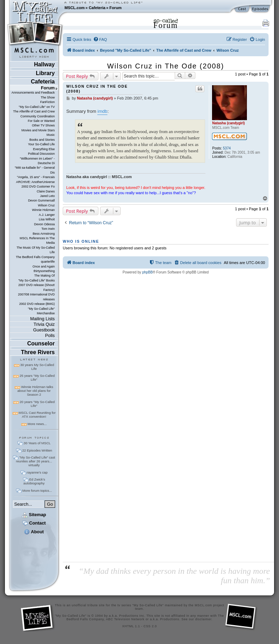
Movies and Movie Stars (38, 130)
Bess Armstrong (44, 234)
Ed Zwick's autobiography (34, 481)
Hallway (44, 64)
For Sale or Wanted (41, 121)
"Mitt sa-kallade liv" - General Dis (35, 170)
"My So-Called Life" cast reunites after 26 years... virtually (36, 461)
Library (45, 73)
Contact (34, 523)
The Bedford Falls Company (35, 257)
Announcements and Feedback (33, 93)
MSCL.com (75, 8)
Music (51, 135)
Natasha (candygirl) (228, 123)
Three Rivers (38, 352)
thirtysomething (44, 271)
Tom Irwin (48, 229)
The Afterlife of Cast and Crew (34, 111)
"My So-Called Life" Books (37, 280)
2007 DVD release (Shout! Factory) (36, 287)
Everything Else (44, 149)
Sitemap (34, 515)
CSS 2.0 (150, 626)
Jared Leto (47, 196)
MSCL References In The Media (37, 240)
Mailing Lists (43, 319)
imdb (102, 111)
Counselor (41, 343)
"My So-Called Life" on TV (37, 107)
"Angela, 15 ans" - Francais (36, 177)
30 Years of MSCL (37, 443)
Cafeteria (97, 8)
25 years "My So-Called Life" (37, 378)
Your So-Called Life (41, 144)
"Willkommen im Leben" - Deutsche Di (37, 161)
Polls (50, 335)
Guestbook (44, 330)
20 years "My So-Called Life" (37, 404)
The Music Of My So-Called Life (36, 250)
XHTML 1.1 (131, 626)
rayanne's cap (37, 472)
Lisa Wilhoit (47, 219)
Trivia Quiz (44, 324)
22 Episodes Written (37, 450)
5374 (227, 148)
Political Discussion (41, 154)
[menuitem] (100, 39)
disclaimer (203, 619)
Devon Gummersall (41, 200)
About (34, 532)
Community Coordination (37, 116)
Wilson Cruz (46, 205)
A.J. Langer (47, 215)
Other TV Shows (43, 125)
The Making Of (44, 276)
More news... (37, 424)
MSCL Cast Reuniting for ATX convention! (37, 415)
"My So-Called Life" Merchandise (41, 311)
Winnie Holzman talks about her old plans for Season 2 (35, 391)
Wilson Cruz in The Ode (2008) (165, 66)
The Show (48, 97)
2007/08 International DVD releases (36, 297)
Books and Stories (42, 140)
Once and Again (44, 266)
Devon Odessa (44, 224)
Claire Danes (46, 191)
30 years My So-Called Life (37, 367)
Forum (116, 8)
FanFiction (47, 102)
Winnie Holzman (43, 210)
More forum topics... (37, 491)
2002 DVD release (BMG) (37, 304)
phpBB (148, 272)
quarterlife (48, 262)
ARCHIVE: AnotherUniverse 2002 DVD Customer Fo (35, 184)
